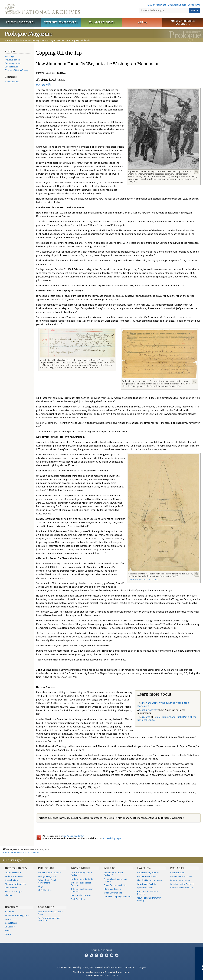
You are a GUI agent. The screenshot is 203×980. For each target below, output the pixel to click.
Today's (50, 873)
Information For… (16, 868)
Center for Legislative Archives (81, 874)
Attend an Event (178, 873)
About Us (110, 868)
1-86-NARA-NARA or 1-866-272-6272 (102, 975)
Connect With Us (102, 950)
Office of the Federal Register (81, 884)
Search (194, 10)
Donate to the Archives (181, 876)
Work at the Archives (180, 880)
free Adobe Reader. (73, 836)
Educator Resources (101, 22)
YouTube (107, 955)
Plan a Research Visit (147, 876)
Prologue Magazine (35, 40)
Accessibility (75, 967)
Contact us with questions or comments (21, 853)
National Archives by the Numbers (116, 880)
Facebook (86, 955)
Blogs (41, 886)
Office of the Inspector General (82, 890)
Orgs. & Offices (81, 868)
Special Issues (12, 67)
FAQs (8, 930)
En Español (10, 927)
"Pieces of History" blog (16, 70)
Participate (177, 868)
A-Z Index (9, 912)
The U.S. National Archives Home (42, 9)
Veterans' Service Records (61, 22)
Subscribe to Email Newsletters (47, 881)
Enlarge (197, 172)
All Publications (12, 82)
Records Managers (14, 891)
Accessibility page (112, 838)
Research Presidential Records (148, 893)
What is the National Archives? (113, 874)
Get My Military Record (148, 873)
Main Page (10, 56)
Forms (8, 934)
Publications (18, 40)
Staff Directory (78, 899)
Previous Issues (12, 60)
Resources (12, 907)
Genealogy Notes (13, 63)
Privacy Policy (89, 967)
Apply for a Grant (145, 888)
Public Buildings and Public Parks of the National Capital (167, 718)
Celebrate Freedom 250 (181, 888)
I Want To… (144, 868)
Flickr (117, 955)
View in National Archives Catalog (143, 580)
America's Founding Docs (17, 915)
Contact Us (194, 5)
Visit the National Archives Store (50, 913)
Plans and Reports (113, 889)
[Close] (199, 951)
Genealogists (11, 880)
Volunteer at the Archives (182, 884)
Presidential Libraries (81, 895)
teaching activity (148, 710)
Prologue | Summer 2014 (58, 40)
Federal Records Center (82, 879)
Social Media (11, 923)
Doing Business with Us (115, 885)
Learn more (175, 974)
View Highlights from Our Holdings (149, 899)
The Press (10, 895)
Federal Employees (14, 876)
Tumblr (101, 955)
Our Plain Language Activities (118, 897)
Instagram (96, 955)
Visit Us (142, 22)
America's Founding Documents (183, 22)
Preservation (11, 888)
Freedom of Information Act (110, 967)
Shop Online (46, 907)
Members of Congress (16, 884)
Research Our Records (20, 22)
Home (8, 40)
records (146, 717)
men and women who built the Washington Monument (163, 704)
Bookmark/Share (177, 5)
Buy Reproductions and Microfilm (49, 919)
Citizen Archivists (157, 5)
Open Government (113, 893)
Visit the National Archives (149, 880)
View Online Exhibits (147, 884)
